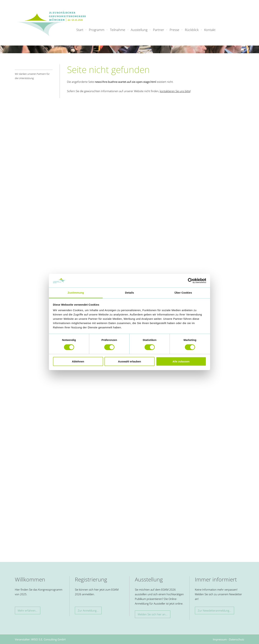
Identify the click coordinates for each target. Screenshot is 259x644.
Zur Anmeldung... (88, 610)
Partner (159, 30)
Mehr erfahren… (28, 610)
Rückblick (192, 30)
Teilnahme (118, 30)
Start (80, 30)
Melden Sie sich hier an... (153, 614)
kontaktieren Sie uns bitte (175, 91)
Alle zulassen (181, 361)
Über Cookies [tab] (183, 293)
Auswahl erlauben (129, 361)
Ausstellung (139, 30)
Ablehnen (78, 361)
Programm (97, 30)
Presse (174, 30)
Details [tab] (129, 293)
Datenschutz (237, 639)
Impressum (220, 639)
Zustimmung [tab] (76, 293)
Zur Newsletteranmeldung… (214, 610)
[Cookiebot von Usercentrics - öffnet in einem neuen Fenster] (190, 281)
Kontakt (210, 30)
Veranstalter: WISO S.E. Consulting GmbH (40, 639)
